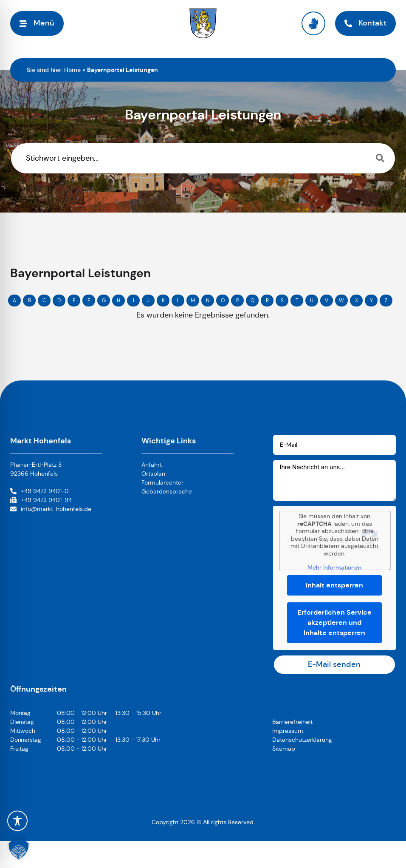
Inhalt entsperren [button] (334, 585)
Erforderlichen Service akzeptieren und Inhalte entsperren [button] (334, 622)
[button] (19, 849)
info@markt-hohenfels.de (56, 509)
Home (72, 70)
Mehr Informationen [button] (334, 568)
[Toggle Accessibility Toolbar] (17, 821)
